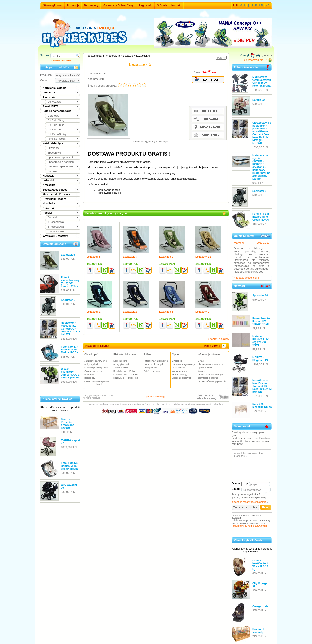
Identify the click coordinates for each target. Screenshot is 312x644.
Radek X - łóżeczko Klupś (262, 405)
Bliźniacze (54, 148)
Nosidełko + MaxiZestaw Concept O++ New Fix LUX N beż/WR (70, 329)
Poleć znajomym (152, 371)
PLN (235, 5)
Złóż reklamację (180, 375)
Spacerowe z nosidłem (61, 162)
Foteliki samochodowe (57, 111)
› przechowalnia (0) (258, 60)
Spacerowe (54, 153)
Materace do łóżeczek (56, 194)
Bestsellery (91, 5)
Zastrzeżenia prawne (208, 378)
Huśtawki (49, 176)
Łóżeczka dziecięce (55, 190)
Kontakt (176, 5)
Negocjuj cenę (120, 361)
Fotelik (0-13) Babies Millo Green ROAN (261, 217)
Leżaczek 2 (130, 312)
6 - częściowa (56, 231)
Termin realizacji (121, 368)
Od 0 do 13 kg (56, 120)
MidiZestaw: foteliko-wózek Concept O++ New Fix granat (262, 81)
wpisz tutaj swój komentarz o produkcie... (251, 464)
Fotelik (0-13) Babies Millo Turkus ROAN (70, 350)
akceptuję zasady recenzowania (249, 502)
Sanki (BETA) (51, 106)
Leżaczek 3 (130, 257)
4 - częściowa (56, 222)
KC (268, 5)
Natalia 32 (258, 100)
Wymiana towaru (180, 371)
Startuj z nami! (151, 368)
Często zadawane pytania (98, 383)
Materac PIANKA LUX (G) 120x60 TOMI (260, 341)
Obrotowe (53, 116)
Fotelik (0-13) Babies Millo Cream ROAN (69, 466)
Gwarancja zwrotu (93, 371)
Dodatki (52, 217)
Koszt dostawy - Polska (125, 371)
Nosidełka (49, 203)
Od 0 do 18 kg (56, 125)
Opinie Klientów (205, 368)
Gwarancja (177, 361)
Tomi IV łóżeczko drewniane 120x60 (68, 423)
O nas (201, 361)
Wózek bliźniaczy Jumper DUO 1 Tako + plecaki (70, 373)
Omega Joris (260, 606)
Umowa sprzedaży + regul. (211, 375)
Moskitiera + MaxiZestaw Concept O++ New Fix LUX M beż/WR (262, 386)
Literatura (49, 92)
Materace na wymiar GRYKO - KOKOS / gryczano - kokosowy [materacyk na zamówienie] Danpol (261, 167)
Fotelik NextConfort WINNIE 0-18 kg (260, 565)
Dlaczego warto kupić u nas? (212, 364)
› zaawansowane (61, 60)
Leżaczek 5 (68, 255)
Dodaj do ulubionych (154, 364)
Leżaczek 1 (93, 312)
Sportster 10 (260, 295)
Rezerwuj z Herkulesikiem (126, 378)
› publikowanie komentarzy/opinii (249, 526)
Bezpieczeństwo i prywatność (212, 381)
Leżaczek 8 (93, 257)
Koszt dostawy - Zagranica (126, 375)
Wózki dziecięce (53, 143)
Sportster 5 (68, 300)
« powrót (213, 339)
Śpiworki (48, 208)
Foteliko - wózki (57, 139)
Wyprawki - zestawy (55, 236)
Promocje (73, 5)
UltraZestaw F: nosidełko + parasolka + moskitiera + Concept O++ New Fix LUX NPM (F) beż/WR (262, 133)
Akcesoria (49, 97)
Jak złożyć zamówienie (96, 361)
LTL (262, 5)
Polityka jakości (92, 364)
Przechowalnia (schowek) (156, 361)
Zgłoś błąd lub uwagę (154, 397)
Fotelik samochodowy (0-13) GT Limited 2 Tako (70, 282)
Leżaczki (48, 180)
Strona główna (52, 5)
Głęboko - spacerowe (60, 166)
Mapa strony (215, 346)
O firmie (162, 5)
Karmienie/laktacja (54, 88)
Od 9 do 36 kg (56, 129)
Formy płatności (121, 364)
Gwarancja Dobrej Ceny (118, 5)
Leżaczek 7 (202, 312)
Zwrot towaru (178, 368)
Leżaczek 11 (203, 257)
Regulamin (146, 5)
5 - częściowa (56, 227)
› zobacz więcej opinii (247, 278)
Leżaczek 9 (166, 257)
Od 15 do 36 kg (57, 134)
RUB (254, 5)
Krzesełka (49, 185)
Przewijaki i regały (54, 199)
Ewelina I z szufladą (259, 631)
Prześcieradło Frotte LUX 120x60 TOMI (261, 321)
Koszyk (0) (250, 55)
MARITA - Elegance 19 (260, 359)
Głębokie (53, 171)
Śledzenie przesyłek (182, 378)
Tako (104, 74)
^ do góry (224, 339)
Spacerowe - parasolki (61, 157)
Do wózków (54, 102)
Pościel (47, 213)
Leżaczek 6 (166, 312)
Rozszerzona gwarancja (184, 364)
